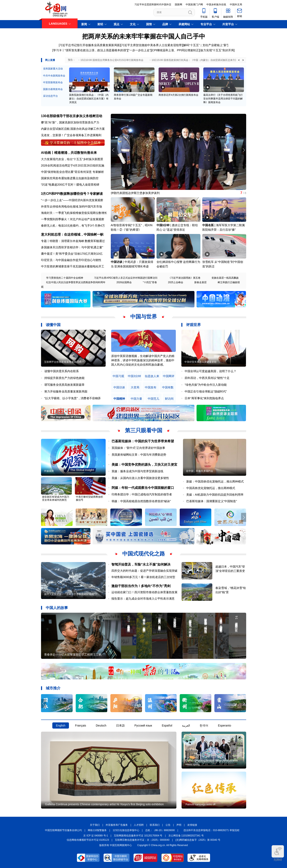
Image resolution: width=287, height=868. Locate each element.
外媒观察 (49, 471)
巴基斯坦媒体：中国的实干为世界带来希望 (143, 441)
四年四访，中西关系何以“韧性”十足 (207, 378)
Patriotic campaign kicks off (201, 804)
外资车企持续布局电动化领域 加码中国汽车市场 (72, 206)
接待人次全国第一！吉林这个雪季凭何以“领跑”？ (71, 594)
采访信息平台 (50, 96)
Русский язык (143, 725)
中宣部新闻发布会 (53, 82)
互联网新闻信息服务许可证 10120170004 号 (138, 836)
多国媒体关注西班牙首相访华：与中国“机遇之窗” (72, 247)
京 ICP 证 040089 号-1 (96, 836)
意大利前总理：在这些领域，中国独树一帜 (72, 234)
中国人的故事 (57, 608)
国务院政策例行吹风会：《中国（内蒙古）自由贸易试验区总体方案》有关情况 (89, 99)
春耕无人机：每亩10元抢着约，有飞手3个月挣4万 (73, 226)
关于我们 (95, 825)
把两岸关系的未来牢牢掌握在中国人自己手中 (144, 36)
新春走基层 (200, 282)
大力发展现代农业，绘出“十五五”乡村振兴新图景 (72, 159)
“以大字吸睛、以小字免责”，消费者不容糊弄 (73, 398)
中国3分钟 (163, 225)
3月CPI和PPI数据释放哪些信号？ (65, 194)
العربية (186, 725)
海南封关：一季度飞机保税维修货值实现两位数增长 (74, 213)
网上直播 (50, 60)
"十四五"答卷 (150, 282)
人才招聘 (139, 825)
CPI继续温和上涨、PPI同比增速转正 (175, 50)
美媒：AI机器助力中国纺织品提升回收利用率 (215, 495)
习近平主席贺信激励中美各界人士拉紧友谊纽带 (152, 45)
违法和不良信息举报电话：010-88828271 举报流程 (211, 830)
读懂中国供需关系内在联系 (62, 371)
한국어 (204, 725)
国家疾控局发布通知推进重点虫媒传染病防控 (70, 178)
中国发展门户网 (194, 5)
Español (167, 725)
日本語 (120, 725)
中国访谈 (117, 262)
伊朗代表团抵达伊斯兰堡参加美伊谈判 (135, 193)
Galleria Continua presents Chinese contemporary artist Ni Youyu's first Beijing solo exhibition (105, 804)
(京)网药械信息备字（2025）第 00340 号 (198, 840)
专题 (44, 241)
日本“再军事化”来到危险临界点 (204, 398)
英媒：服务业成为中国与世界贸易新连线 (137, 471)
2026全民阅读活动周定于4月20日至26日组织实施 (73, 165)
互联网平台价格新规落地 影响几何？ (64, 362)
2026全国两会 (124, 282)
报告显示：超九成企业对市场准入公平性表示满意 (143, 599)
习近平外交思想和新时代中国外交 (153, 5)
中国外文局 (236, 5)
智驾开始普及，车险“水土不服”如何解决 (141, 564)
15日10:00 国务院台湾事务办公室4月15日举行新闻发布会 (112, 60)
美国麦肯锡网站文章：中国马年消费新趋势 (139, 455)
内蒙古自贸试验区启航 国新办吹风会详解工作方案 (73, 129)
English (61, 725)
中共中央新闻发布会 (54, 76)
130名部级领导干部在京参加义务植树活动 (72, 116)
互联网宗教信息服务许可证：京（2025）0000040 (142, 840)
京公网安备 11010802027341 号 (186, 836)
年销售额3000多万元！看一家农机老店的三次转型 (143, 577)
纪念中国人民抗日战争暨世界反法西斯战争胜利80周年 (76, 282)
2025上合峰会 (176, 282)
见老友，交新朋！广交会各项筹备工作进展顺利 (71, 135)
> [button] (243, 60)
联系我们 (155, 825)
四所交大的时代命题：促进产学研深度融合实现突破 (144, 571)
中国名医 (208, 225)
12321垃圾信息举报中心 (126, 830)
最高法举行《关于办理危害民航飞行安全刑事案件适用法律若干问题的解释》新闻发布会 (223, 99)
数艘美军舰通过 (95, 241)
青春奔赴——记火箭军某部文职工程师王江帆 (73, 655)
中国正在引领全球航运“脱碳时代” (206, 391)
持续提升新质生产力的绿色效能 (64, 378)
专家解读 (96, 194)
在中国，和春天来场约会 (200, 471)
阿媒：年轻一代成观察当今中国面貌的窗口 (143, 488)
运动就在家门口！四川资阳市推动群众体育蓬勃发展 (144, 592)
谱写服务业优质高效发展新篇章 (64, 385)
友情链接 (192, 825)
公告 (168, 825)
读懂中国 (53, 325)
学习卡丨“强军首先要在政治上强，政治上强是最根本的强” (90, 50)
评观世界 (193, 325)
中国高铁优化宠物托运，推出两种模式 (211, 488)
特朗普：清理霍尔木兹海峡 (67, 241)
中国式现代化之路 (144, 554)
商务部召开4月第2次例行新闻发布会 (178, 95)
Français (81, 725)
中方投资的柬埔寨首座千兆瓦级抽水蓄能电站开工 (73, 266)
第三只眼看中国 (144, 430)
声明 (179, 825)
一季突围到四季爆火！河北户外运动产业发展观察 (73, 219)
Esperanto (225, 725)
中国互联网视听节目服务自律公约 (63, 830)
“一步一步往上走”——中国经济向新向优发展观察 (72, 200)
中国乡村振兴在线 (216, 5)
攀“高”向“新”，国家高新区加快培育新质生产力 (70, 122)
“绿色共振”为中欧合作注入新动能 (206, 385)
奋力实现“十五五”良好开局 (217, 50)
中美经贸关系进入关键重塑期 (200, 362)
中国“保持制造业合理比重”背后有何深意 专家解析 (73, 172)
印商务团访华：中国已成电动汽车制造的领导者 (142, 494)
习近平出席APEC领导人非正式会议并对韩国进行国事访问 (126, 278)
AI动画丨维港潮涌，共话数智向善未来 (69, 153)
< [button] (239, 60)
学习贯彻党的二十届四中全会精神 (65, 278)
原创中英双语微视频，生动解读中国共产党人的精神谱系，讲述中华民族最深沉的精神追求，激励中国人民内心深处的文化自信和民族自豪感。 (143, 360)
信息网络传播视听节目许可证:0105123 (88, 840)
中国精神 (119, 399)
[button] (244, 150)
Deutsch (101, 725)
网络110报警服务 (97, 830)
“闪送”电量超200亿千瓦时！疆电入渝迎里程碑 (70, 185)
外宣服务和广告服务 (117, 825)
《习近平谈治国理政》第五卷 (184, 278)
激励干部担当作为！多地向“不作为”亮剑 (141, 586)
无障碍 (278, 853)
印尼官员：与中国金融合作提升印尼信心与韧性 (71, 260)
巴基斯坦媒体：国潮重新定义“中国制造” (212, 501)
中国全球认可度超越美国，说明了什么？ (210, 371)
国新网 (178, 5)
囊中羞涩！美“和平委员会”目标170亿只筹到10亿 (72, 254)
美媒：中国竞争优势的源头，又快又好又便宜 (144, 465)
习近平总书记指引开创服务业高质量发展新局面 (90, 45)
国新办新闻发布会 (53, 89)
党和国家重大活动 (53, 69)
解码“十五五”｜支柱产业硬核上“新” (205, 45)
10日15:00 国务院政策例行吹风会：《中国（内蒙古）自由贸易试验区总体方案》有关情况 (201, 60)
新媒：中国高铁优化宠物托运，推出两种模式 (215, 481)
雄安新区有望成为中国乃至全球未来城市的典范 (56, 498)
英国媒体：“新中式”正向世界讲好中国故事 (138, 448)
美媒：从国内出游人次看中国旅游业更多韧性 (140, 478)
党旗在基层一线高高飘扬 (225, 278)
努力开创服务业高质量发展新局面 (66, 391)
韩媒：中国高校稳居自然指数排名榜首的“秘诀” (141, 501)
